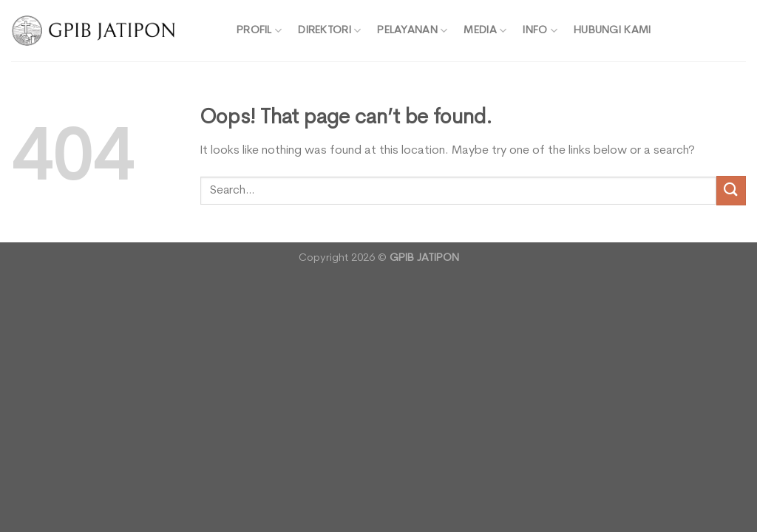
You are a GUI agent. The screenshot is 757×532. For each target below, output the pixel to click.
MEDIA (485, 31)
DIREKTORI (329, 31)
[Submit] (731, 190)
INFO (540, 31)
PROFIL (259, 31)
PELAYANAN (412, 31)
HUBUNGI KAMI (612, 31)
